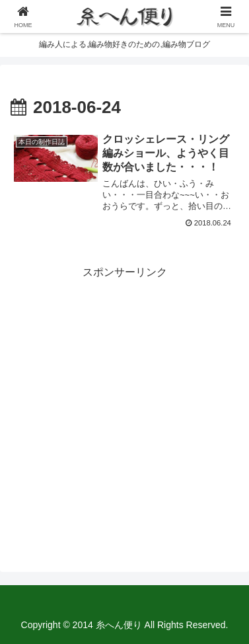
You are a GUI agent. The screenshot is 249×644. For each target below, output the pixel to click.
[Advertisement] (124, 407)
